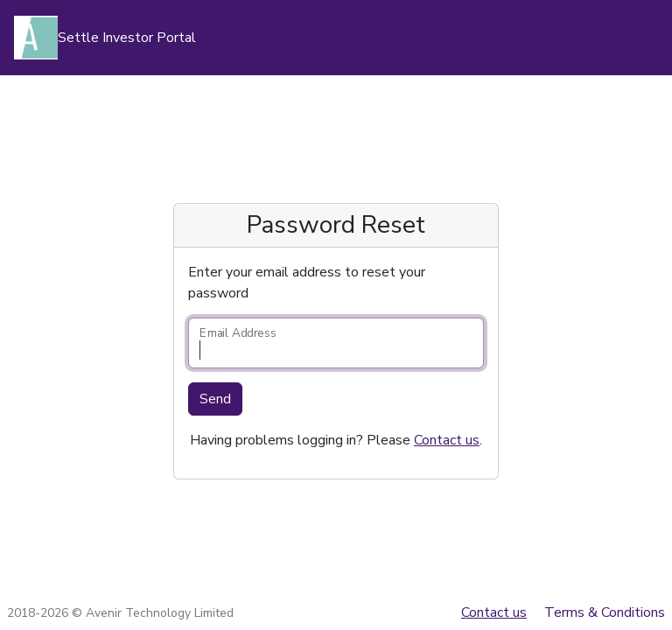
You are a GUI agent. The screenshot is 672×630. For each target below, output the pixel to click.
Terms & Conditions (605, 612)
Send (215, 399)
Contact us (447, 440)
